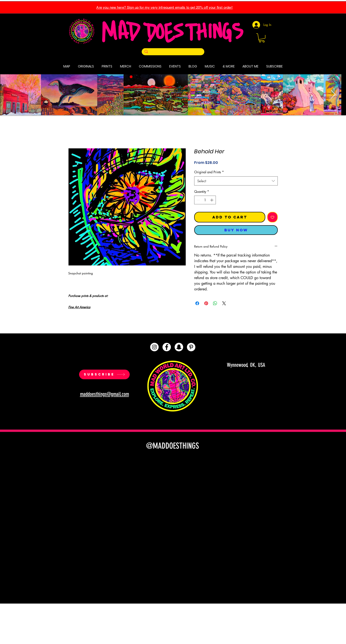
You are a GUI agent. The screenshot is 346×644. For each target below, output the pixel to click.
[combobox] (236, 181)
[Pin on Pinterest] (206, 303)
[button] (262, 38)
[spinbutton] (205, 200)
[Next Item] (333, 95)
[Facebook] (167, 347)
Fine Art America (79, 307)
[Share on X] (224, 303)
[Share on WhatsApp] (215, 303)
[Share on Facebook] (197, 303)
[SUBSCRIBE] (104, 374)
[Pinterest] (191, 347)
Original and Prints (209, 172)
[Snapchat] (179, 347)
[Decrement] (198, 200)
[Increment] (212, 200)
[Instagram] (154, 347)
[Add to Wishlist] (272, 217)
